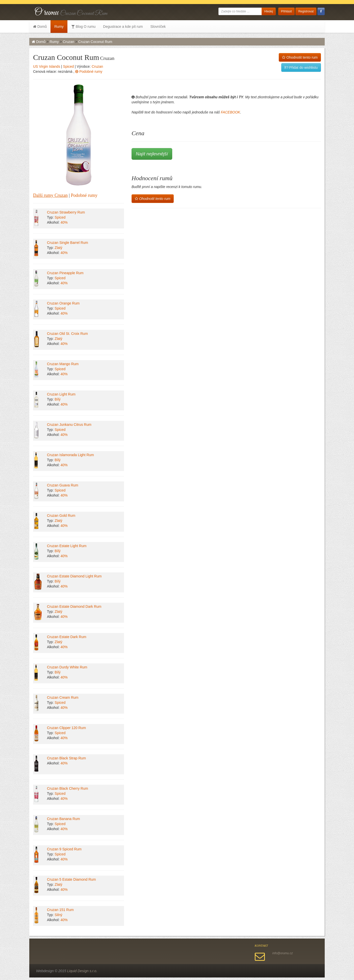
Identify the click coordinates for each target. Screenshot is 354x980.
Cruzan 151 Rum (60, 910)
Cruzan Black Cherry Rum (68, 788)
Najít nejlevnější (152, 154)
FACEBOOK (230, 112)
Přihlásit (286, 11)
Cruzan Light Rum (61, 394)
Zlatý (58, 248)
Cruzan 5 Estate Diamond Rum (71, 879)
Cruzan (69, 42)
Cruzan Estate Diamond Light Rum (74, 576)
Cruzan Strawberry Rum (66, 212)
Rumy (59, 27)
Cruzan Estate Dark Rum (67, 637)
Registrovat (306, 11)
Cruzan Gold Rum (61, 516)
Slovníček (158, 27)
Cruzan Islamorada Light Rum (70, 455)
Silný (58, 915)
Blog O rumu (83, 27)
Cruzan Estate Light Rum (67, 546)
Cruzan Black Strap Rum (66, 758)
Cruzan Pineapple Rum (65, 273)
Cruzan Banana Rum (64, 819)
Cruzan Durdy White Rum (67, 667)
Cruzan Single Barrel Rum (68, 243)
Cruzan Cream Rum (63, 697)
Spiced (69, 66)
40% (64, 222)
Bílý (57, 399)
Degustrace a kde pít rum (123, 27)
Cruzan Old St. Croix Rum (67, 334)
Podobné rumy (89, 72)
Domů (40, 27)
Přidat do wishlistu (301, 67)
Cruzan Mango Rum (63, 364)
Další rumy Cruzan (50, 195)
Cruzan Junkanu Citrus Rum (69, 425)
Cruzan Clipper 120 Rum (66, 728)
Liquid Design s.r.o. (82, 971)
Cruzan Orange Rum (63, 303)
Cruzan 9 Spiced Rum (64, 849)
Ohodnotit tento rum (300, 57)
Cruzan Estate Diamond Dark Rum (74, 606)
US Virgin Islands (47, 66)
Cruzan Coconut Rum (95, 42)
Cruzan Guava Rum (63, 485)
